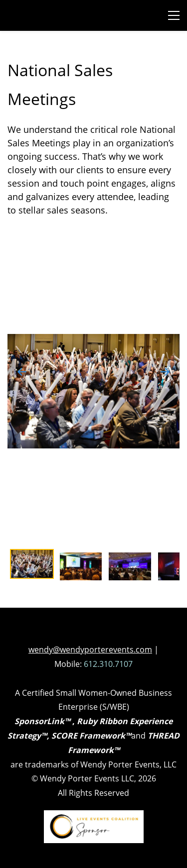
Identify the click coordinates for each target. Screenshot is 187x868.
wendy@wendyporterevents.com (90, 650)
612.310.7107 (108, 664)
